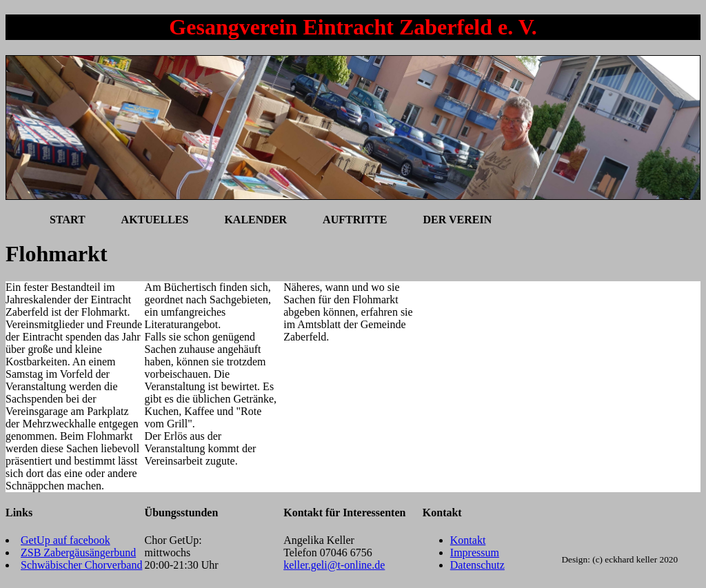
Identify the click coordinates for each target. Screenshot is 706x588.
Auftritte (355, 220)
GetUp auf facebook (65, 540)
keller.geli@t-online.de (334, 565)
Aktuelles (155, 220)
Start (68, 220)
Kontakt (468, 540)
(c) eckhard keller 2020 (635, 559)
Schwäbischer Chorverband (81, 565)
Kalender (255, 220)
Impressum (475, 552)
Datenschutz (477, 565)
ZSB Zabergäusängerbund (78, 552)
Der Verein (457, 220)
